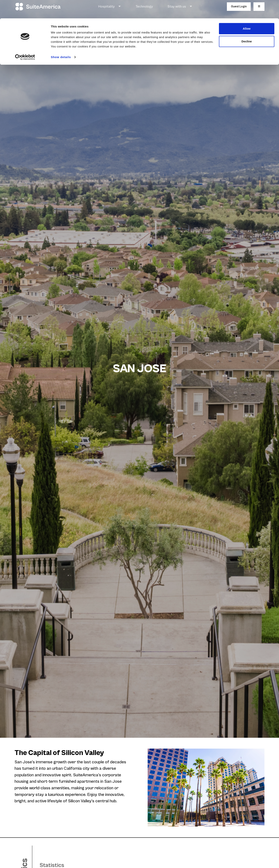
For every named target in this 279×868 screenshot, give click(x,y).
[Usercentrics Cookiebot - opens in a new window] (25, 39)
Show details (61, 39)
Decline (247, 23)
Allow (247, 10)
